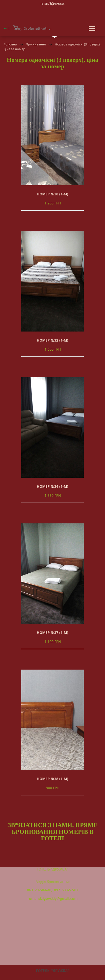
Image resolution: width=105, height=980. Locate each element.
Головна (10, 44)
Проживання (36, 44)
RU (5, 28)
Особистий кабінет (38, 29)
